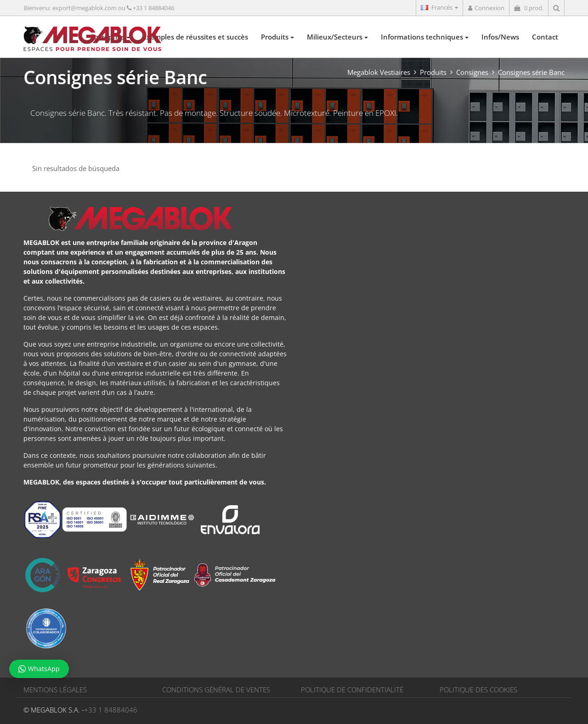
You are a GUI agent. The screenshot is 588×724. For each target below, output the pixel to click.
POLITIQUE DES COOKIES (478, 690)
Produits (277, 37)
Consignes (472, 72)
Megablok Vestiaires (379, 72)
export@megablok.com (85, 8)
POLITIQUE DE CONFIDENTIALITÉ (352, 690)
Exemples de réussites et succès (195, 37)
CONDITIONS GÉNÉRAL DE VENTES (216, 690)
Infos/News (500, 37)
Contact (545, 37)
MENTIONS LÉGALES (55, 690)
